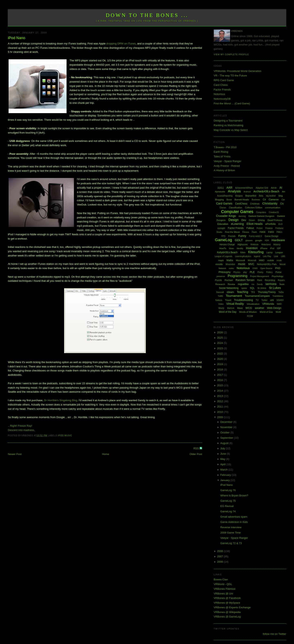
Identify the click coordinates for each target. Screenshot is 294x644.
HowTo (223, 248)
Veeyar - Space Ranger (228, 161)
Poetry (260, 272)
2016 (220, 380)
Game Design (271, 236)
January (225, 480)
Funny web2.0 (256, 236)
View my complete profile (231, 55)
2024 (220, 343)
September (227, 438)
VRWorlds (268, 304)
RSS (196, 448)
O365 (255, 268)
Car (283, 200)
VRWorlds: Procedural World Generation (238, 71)
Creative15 (274, 212)
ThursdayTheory (267, 292)
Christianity (270, 203)
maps (221, 260)
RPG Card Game (224, 80)
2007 (220, 556)
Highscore (243, 244)
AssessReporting (225, 196)
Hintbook (254, 245)
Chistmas (255, 204)
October (225, 432)
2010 (220, 412)
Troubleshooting (243, 300)
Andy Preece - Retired (227, 166)
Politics (269, 272)
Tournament (234, 296)
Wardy (221, 308)
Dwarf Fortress (275, 220)
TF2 (253, 292)
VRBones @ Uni (223, 594)
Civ (282, 204)
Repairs (281, 280)
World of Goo (266, 312)
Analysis (234, 191)
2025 (220, 338)
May (223, 459)
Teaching (243, 292)
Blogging (219, 200)
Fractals (232, 236)
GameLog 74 (228, 511)
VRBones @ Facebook (227, 598)
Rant (260, 280)
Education (223, 224)
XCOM (250, 316)
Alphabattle (220, 192)
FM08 (262, 232)
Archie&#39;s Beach (266, 191)
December (227, 422)
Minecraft (252, 260)
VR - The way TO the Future (230, 76)
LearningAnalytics (243, 256)
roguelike (243, 284)
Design (234, 220)
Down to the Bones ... (147, 15)
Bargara (239, 196)
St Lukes (275, 288)
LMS (283, 256)
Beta (261, 196)
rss (253, 284)
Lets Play (267, 256)
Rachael (229, 280)
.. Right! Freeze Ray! (20, 426)
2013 (220, 396)
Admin (274, 188)
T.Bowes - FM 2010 (225, 147)
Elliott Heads (255, 224)
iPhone (264, 248)
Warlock (231, 308)
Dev (244, 220)
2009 (220, 417)
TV (257, 300)
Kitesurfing (256, 252)
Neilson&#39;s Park (267, 264)
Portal (278, 272)
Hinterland (266, 245)
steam (230, 292)
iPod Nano (16, 38)
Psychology (277, 276)
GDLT (239, 240)
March (224, 470)
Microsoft (241, 260)
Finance (269, 228)
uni (272, 300)
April (223, 464)
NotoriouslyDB (222, 99)
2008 (220, 551)
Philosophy (225, 272)
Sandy (260, 284)
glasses (249, 240)
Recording (270, 280)
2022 (220, 354)
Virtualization (253, 304)
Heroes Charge (227, 244)
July (223, 448)
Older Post (196, 454)
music (68, 436)
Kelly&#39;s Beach (227, 252)
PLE (252, 272)
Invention (252, 248)
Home (106, 454)
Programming (238, 276)
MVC (251, 264)
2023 (220, 348)
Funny (242, 236)
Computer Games (237, 212)
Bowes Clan (221, 579)
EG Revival (227, 506)
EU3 (280, 224)
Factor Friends (222, 90)
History (277, 244)
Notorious (219, 94)
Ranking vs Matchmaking (229, 125)
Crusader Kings (226, 216)
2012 (220, 401)
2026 (220, 332)
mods (279, 260)
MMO (262, 260)
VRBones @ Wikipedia (227, 612)
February (226, 475)
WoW (278, 312)
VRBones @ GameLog (227, 617)
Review (231, 284)
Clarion (223, 208)
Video (221, 304)
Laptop (269, 252)
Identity (240, 248)
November (227, 427)
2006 (220, 562)
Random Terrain (245, 280)
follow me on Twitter (275, 634)
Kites (243, 252)
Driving (261, 220)
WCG (249, 308)
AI (281, 188)
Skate (282, 284)
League (279, 252)
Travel (228, 300)
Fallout (250, 228)
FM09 (271, 232)
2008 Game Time (231, 533)
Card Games (224, 203)
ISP (279, 248)
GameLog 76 (228, 490)
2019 (220, 364)
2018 (220, 369)
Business (256, 200)
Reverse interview (231, 527)
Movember (230, 264)
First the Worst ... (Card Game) (232, 103)
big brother (271, 196)
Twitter (264, 300)
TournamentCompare (257, 296)
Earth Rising (221, 152)
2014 (220, 391)
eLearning (237, 224)
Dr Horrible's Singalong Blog (61, 400)
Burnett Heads (242, 200)
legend (257, 256)
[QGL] (221, 188)
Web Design (274, 308)
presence (221, 276)
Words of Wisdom (248, 312)
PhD (278, 268)
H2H (267, 240)
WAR (279, 304)
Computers (261, 212)
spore (244, 288)
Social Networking (229, 288)
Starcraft (220, 292)
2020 (220, 359)
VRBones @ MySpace (227, 603)
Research (220, 284)
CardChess (241, 204)
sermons (271, 284)
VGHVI (280, 300)
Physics (237, 272)
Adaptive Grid (262, 188)
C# (264, 200)
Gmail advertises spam (234, 517)
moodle (219, 264)
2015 (220, 385)
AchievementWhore (244, 188)
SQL (252, 288)
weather (259, 308)
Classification (236, 208)
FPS (223, 236)
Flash (254, 232)
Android (247, 192)
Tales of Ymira (222, 156)
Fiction (260, 228)
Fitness (246, 232)
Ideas (231, 248)
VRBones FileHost (225, 589)
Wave (240, 308)
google (259, 240)
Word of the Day (227, 312)
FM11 (280, 232)
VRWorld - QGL (223, 584)
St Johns (262, 288)
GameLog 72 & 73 (231, 543)
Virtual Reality (235, 304)
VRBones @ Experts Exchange (232, 607)
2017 (220, 375)
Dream (252, 220)
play (245, 272)
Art (284, 192)
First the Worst (232, 232)
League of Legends (224, 256)
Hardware (278, 240)
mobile (271, 260)
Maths (230, 260)
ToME (220, 296)
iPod (61, 436)
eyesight (221, 228)
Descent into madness (21, 430)
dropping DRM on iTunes (121, 44)
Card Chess (221, 85)
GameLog (223, 240)
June (224, 454)
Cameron (274, 200)
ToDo (281, 292)
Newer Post (15, 454)
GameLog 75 (228, 501)
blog (281, 196)
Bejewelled (251, 196)
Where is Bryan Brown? (234, 495)
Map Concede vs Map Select (231, 130)
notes (231, 268)
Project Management (259, 276)
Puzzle (218, 280)
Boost (229, 200)
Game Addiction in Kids (234, 522)
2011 (220, 407)
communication (273, 208)
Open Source (266, 268)
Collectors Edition (254, 208)
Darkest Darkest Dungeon (261, 216)
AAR (229, 188)
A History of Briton (224, 170)
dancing (242, 216)
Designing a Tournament (228, 121)
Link (276, 256)
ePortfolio (271, 224)
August (225, 443)
